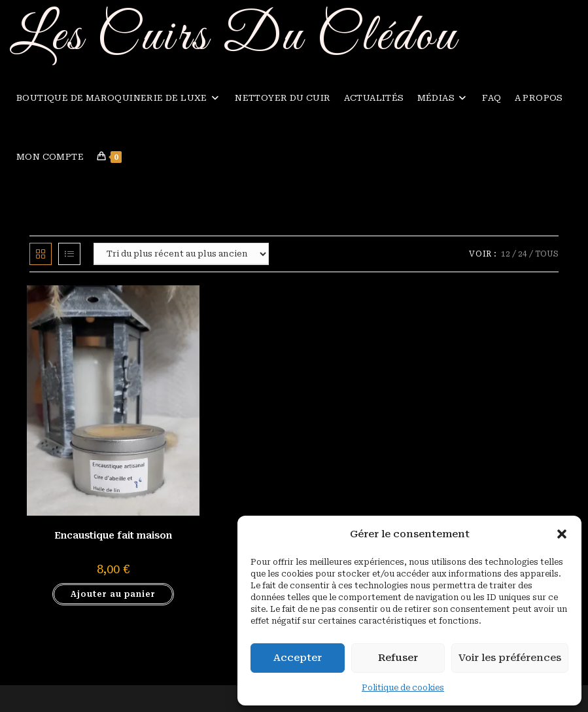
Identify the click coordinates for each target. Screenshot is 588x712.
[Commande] (181, 254)
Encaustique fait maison (113, 535)
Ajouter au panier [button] (113, 594)
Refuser (398, 658)
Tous (547, 254)
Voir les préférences (510, 658)
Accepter (298, 658)
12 (506, 254)
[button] (562, 534)
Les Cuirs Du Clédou (234, 37)
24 (523, 254)
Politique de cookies (403, 688)
